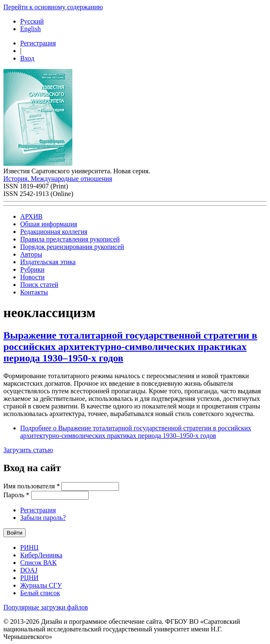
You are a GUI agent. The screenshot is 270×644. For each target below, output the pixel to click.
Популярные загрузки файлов (46, 607)
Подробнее (136, 432)
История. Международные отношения (58, 179)
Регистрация (38, 43)
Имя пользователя (32, 486)
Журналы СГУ (41, 585)
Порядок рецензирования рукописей (72, 247)
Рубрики (32, 269)
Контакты (34, 292)
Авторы (31, 254)
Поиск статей (39, 285)
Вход (27, 58)
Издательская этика (48, 262)
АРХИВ (31, 216)
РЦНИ (29, 578)
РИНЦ (29, 547)
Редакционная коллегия (54, 232)
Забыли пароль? (43, 518)
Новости (32, 277)
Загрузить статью (28, 450)
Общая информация (49, 224)
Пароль (16, 495)
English (30, 29)
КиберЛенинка (41, 555)
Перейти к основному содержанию (53, 7)
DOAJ (29, 570)
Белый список (40, 593)
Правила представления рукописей (70, 239)
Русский (32, 21)
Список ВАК (38, 563)
